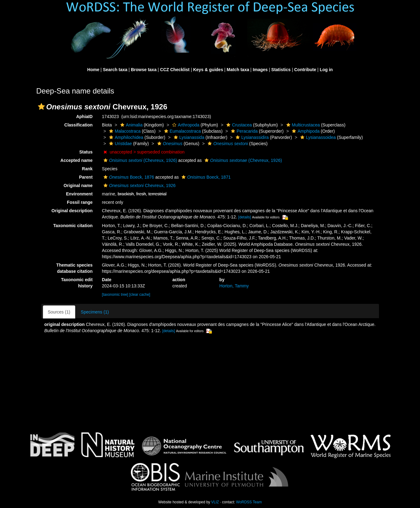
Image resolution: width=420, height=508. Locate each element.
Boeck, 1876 (128, 177)
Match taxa (238, 70)
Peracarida (244, 131)
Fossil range (80, 202)
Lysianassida (188, 137)
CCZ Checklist (175, 70)
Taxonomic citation (73, 226)
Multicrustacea (302, 125)
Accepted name (76, 160)
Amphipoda (305, 131)
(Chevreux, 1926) (140, 160)
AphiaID (84, 117)
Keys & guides (208, 70)
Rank (87, 169)
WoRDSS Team (249, 502)
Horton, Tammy (234, 286)
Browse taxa (144, 70)
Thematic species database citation (74, 268)
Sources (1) (59, 312)
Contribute (305, 70)
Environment (79, 194)
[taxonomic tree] (115, 295)
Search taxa (115, 70)
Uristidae (120, 144)
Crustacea (238, 125)
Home (93, 70)
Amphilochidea (125, 137)
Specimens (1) (95, 312)
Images (260, 70)
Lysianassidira (251, 137)
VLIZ (215, 502)
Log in (326, 70)
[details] (245, 217)
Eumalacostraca (182, 131)
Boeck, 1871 (205, 177)
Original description (72, 211)
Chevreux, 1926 (139, 185)
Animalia (131, 125)
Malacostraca (124, 131)
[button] (41, 107)
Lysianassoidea (317, 137)
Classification (78, 125)
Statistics (281, 70)
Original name (78, 185)
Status (86, 152)
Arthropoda (185, 125)
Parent (86, 177)
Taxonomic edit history (77, 283)
